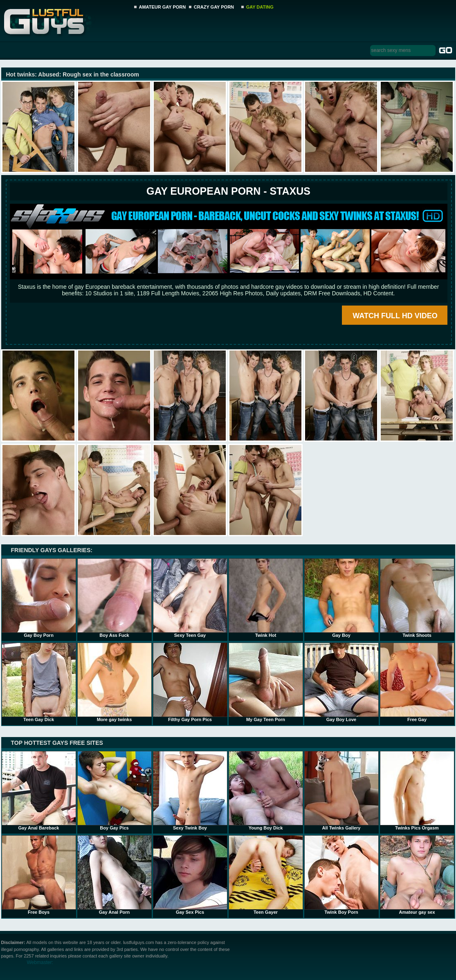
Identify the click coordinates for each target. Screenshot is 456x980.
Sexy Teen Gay (190, 598)
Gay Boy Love (341, 682)
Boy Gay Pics (115, 791)
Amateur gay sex (417, 875)
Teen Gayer (266, 875)
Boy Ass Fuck (115, 598)
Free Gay (417, 682)
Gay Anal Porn (115, 875)
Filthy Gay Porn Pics (190, 682)
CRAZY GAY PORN (214, 7)
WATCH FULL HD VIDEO (395, 316)
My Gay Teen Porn (266, 682)
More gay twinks (115, 682)
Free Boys (39, 875)
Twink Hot (266, 598)
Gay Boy (341, 598)
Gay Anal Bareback (39, 791)
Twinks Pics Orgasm (417, 791)
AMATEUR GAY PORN (163, 7)
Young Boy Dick (266, 791)
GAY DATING (260, 7)
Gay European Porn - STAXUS (228, 191)
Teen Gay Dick (39, 682)
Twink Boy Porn (341, 875)
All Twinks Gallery (341, 791)
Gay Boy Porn (39, 598)
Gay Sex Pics (190, 875)
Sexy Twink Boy (190, 791)
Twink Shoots (417, 598)
